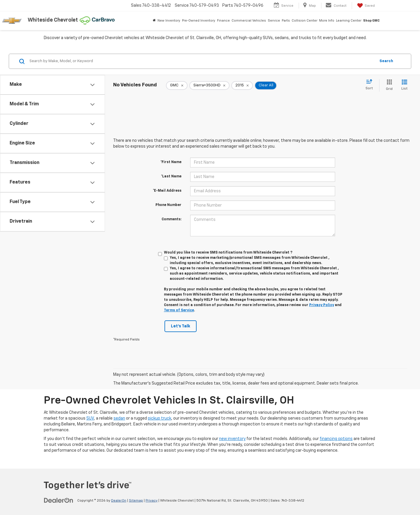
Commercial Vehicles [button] (249, 21)
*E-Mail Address (167, 191)
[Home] (154, 21)
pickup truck (160, 418)
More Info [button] (327, 21)
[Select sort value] (371, 85)
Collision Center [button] (304, 21)
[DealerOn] (59, 500)
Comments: (171, 219)
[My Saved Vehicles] (365, 6)
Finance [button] (223, 21)
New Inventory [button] (169, 21)
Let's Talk (181, 326)
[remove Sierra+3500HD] (209, 85)
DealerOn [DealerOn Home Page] (119, 501)
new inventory (232, 439)
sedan (119, 418)
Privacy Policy (322, 305)
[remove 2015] (242, 85)
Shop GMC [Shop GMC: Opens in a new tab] (371, 21)
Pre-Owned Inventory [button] (199, 21)
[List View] (404, 85)
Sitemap (136, 501)
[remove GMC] (177, 85)
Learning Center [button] (349, 21)
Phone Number (168, 205)
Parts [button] (286, 21)
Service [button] (274, 21)
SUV (90, 418)
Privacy (152, 501)
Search (386, 61)
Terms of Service (179, 310)
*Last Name (171, 177)
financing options (336, 439)
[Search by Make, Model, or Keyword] (202, 61)
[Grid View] (388, 85)
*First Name (171, 162)
